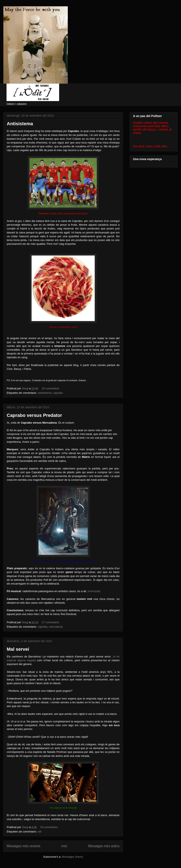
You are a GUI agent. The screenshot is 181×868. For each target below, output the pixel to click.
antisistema (45, 393)
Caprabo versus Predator (34, 415)
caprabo (58, 393)
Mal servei (18, 649)
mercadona (56, 627)
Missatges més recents (23, 846)
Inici (64, 846)
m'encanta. (94, 591)
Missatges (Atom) (73, 857)
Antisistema (20, 124)
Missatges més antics (104, 846)
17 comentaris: (51, 622)
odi (39, 832)
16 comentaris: (51, 388)
